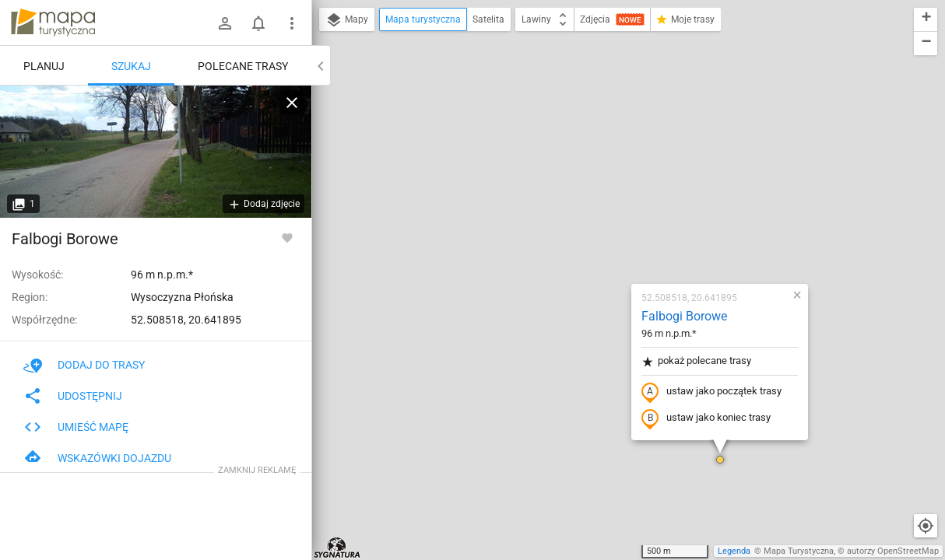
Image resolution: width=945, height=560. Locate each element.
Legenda (734, 551)
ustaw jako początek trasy (620, 212)
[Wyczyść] (292, 103)
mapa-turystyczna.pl (53, 23)
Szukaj (131, 66)
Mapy (347, 20)
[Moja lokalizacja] (926, 526)
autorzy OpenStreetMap (893, 551)
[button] (628, 280)
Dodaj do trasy (84, 365)
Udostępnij (73, 396)
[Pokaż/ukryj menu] (292, 23)
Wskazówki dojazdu (97, 458)
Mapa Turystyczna (799, 551)
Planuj (44, 66)
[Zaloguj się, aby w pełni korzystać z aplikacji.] (287, 237)
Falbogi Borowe (592, 136)
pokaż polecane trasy (604, 182)
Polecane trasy (243, 66)
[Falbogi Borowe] (156, 152)
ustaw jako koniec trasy (614, 239)
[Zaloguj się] (225, 23)
